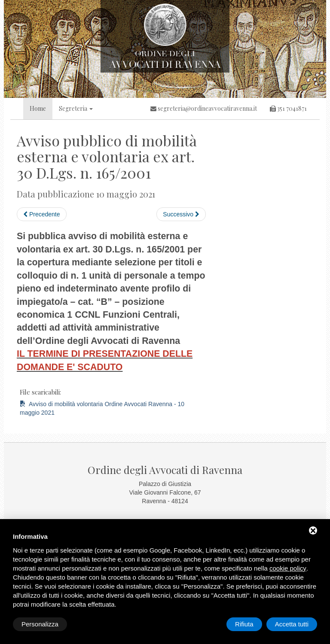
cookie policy (288, 568)
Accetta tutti (292, 624)
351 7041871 (288, 108)
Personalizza (40, 624)
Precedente (42, 214)
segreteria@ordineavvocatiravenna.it (204, 108)
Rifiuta (244, 624)
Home (38, 108)
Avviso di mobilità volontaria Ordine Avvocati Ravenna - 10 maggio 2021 (102, 408)
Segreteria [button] (76, 108)
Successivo (181, 214)
